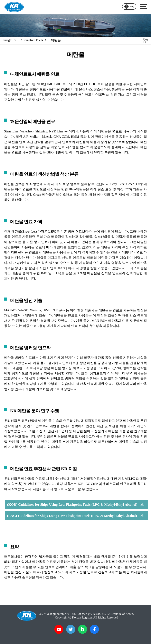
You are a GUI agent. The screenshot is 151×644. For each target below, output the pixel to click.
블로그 (83, 629)
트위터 (71, 629)
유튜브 (59, 629)
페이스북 (94, 629)
